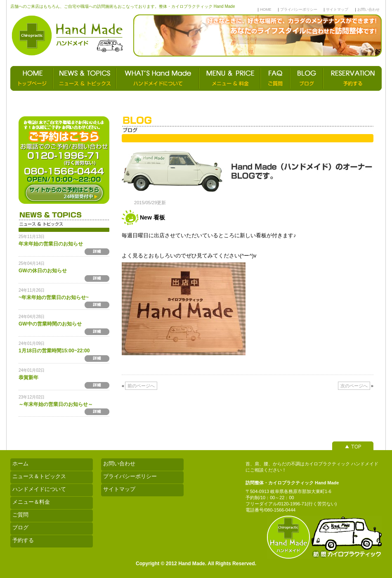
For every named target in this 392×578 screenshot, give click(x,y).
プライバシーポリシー (299, 9)
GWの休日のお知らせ (43, 271)
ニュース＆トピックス (39, 476)
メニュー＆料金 (31, 502)
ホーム (20, 464)
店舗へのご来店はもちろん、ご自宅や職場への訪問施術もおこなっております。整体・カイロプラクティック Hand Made (123, 6)
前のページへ (141, 386)
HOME (266, 9)
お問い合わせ (368, 9)
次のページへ (354, 386)
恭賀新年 (28, 377)
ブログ (20, 527)
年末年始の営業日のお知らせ (51, 244)
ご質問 (20, 515)
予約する (23, 540)
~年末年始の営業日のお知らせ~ (54, 297)
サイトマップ (337, 9)
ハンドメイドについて (39, 489)
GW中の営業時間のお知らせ (50, 324)
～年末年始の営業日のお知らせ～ (56, 404)
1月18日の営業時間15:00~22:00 (54, 351)
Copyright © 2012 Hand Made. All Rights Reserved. (196, 564)
